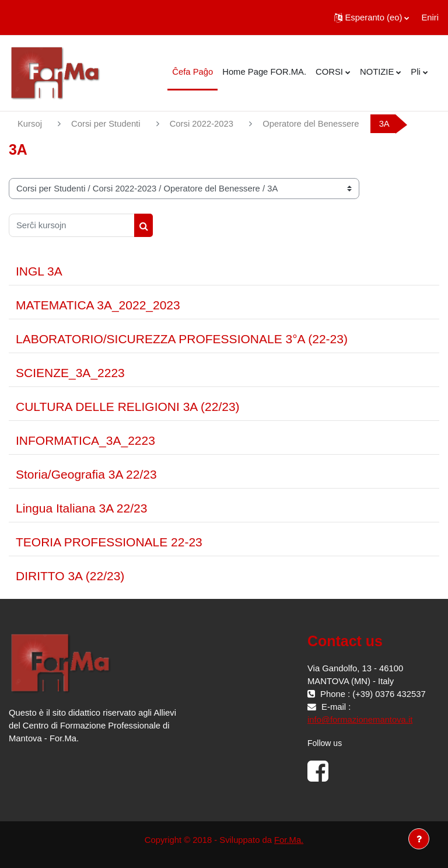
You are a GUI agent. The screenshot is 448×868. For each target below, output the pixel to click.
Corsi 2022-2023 (202, 124)
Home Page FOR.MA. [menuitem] (264, 72)
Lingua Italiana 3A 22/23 (81, 508)
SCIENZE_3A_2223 (70, 373)
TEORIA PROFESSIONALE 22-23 (109, 542)
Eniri (430, 18)
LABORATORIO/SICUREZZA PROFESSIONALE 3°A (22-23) (182, 339)
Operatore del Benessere (311, 124)
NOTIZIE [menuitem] (377, 72)
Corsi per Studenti (106, 124)
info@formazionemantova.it (360, 720)
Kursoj (30, 124)
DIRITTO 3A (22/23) (70, 576)
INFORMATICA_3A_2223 (85, 440)
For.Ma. (289, 840)
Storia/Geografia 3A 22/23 (86, 474)
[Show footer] (419, 839)
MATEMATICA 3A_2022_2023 (98, 305)
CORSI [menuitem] (329, 72)
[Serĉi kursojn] (72, 225)
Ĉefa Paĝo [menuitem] (192, 72)
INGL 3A (39, 271)
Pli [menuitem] (415, 72)
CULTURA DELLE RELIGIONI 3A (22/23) (128, 407)
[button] (372, 18)
